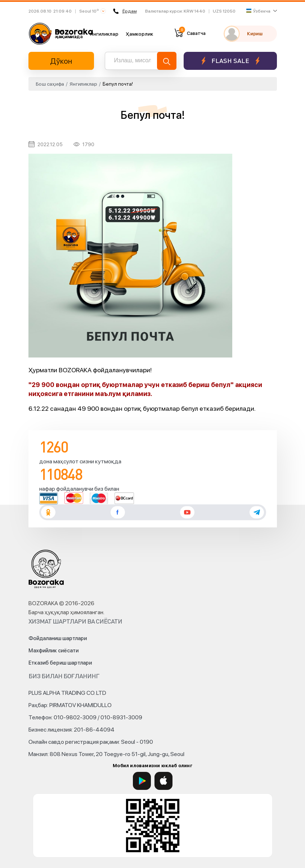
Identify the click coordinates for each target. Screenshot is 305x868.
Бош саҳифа (50, 84)
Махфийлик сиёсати (53, 651)
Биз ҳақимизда (69, 33)
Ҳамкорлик (139, 34)
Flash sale (230, 61)
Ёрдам (125, 11)
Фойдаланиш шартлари (58, 638)
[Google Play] (142, 781)
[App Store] (163, 781)
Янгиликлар (104, 34)
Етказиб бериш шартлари (60, 663)
